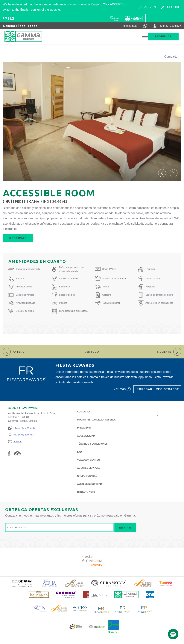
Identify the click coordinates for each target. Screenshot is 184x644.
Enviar (125, 528)
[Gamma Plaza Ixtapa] (27, 36)
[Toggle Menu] (145, 37)
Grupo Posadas (87, 476)
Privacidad (84, 427)
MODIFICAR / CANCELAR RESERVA (96, 420)
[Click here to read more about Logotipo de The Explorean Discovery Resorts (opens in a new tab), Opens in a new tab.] (39, 595)
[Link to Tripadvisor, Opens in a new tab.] (17, 453)
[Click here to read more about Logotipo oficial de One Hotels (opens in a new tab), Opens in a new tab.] (151, 595)
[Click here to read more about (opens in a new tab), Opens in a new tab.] (22, 583)
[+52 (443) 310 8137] (22, 435)
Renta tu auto (86, 492)
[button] (162, 173)
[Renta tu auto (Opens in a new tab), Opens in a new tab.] (129, 26)
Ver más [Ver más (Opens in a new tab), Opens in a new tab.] (122, 389)
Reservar (163, 36)
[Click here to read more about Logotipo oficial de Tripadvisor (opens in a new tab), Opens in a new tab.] (97, 627)
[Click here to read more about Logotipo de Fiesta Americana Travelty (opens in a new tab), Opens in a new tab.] (92, 561)
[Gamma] (134, 18)
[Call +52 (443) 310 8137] (167, 26)
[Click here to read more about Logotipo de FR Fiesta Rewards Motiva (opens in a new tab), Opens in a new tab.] (144, 610)
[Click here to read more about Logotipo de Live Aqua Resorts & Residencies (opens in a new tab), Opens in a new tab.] (49, 583)
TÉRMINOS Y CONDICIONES (92, 444)
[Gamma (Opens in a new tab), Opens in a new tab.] (114, 18)
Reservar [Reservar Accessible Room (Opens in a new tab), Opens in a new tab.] (18, 238)
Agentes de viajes (89, 468)
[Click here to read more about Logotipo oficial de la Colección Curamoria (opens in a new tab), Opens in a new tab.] (109, 583)
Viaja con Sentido (89, 460)
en (12, 18)
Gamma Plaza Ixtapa (20, 26)
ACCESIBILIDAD (86, 436)
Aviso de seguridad (89, 484)
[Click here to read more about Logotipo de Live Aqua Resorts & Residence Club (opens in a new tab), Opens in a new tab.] (39, 608)
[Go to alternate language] (147, 7)
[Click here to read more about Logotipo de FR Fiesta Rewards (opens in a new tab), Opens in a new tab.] (101, 610)
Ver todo (92, 352)
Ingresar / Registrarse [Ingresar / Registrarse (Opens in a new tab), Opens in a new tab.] (157, 389)
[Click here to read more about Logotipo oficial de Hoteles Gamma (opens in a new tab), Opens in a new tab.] (127, 595)
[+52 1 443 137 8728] (22, 428)
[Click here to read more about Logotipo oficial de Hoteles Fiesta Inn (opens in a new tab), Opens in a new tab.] (95, 595)
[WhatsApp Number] (145, 26)
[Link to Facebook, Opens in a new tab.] (9, 453)
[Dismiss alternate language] (171, 7)
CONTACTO (83, 412)
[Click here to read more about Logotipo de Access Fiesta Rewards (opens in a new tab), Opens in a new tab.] (80, 608)
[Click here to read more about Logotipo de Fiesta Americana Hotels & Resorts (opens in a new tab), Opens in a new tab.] (143, 583)
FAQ (79, 452)
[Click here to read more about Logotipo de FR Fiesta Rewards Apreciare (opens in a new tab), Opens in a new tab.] (123, 610)
